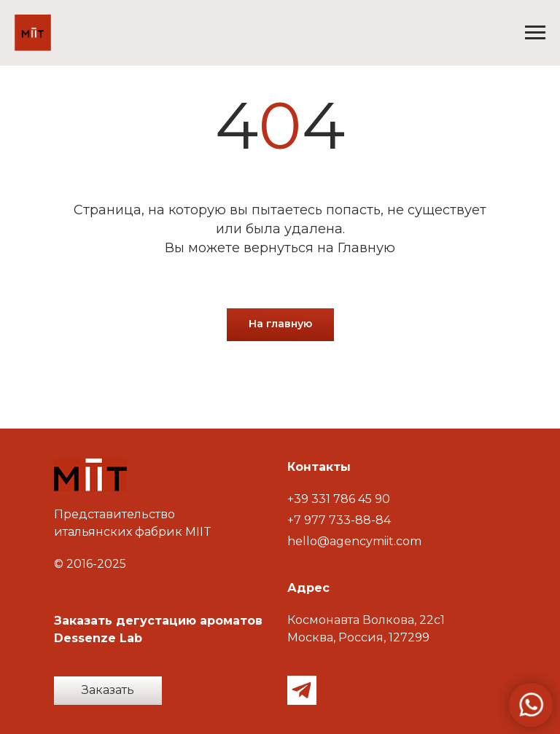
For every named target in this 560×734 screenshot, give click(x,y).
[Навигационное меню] (535, 33)
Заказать (108, 690)
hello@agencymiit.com (354, 541)
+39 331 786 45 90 (339, 499)
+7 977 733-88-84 (339, 520)
